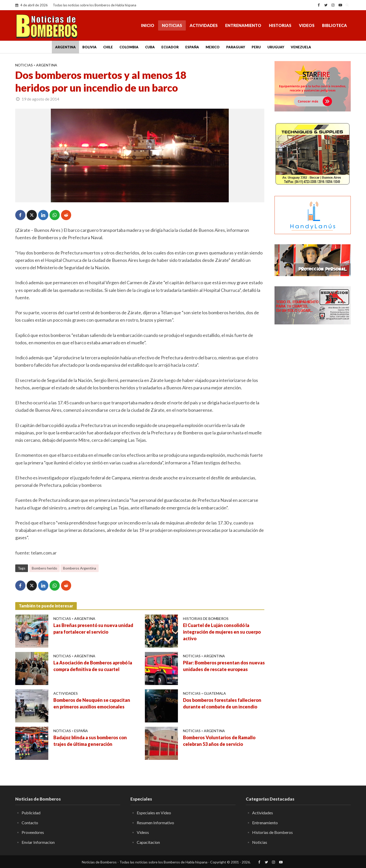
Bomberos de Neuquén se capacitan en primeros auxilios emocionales (92, 703)
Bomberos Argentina (80, 568)
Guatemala (215, 693)
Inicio (148, 25)
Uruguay (276, 47)
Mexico (213, 47)
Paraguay (236, 47)
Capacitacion (148, 842)
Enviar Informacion (38, 842)
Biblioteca (334, 25)
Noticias (172, 25)
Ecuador (170, 47)
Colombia (129, 47)
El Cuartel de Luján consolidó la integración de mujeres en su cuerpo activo (222, 632)
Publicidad (31, 813)
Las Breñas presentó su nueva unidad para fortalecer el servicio (93, 629)
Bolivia (89, 47)
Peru (256, 47)
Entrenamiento (243, 25)
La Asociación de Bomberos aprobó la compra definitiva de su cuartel (93, 666)
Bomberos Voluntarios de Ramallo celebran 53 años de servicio (219, 741)
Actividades (204, 25)
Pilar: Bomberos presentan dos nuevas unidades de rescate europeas (224, 666)
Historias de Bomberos (206, 618)
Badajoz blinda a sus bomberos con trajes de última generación (90, 741)
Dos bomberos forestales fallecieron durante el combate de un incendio (222, 703)
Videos (307, 25)
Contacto (30, 823)
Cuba (150, 47)
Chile (108, 47)
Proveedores (33, 832)
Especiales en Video (154, 813)
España (192, 47)
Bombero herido (44, 568)
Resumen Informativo (155, 823)
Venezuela (301, 47)
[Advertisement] (313, 411)
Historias (280, 25)
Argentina (65, 47)
